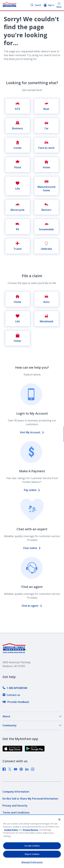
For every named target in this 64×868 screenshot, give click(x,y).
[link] (15, 688)
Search (36, 5)
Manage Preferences (32, 862)
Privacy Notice (30, 830)
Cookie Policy (11, 830)
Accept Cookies (32, 846)
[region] (32, 841)
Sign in (49, 5)
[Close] (59, 820)
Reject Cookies (32, 854)
